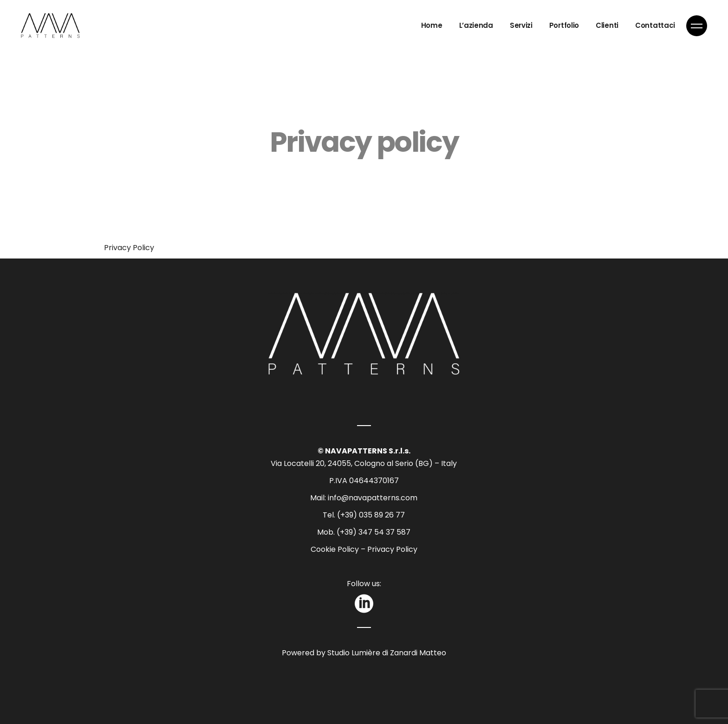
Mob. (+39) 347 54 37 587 (364, 532)
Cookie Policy (335, 549)
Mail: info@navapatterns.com (364, 498)
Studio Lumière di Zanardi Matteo (386, 653)
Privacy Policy (129, 248)
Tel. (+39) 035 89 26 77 (364, 515)
